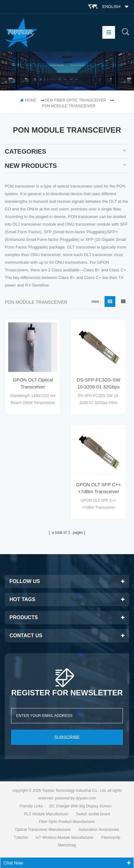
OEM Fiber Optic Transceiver (75, 100)
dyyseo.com (86, 798)
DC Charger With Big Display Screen (80, 806)
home (28, 100)
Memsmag (67, 845)
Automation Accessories (99, 830)
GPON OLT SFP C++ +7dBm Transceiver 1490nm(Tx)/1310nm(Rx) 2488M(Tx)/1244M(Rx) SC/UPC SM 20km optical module (98, 488)
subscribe (67, 737)
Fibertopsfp (111, 838)
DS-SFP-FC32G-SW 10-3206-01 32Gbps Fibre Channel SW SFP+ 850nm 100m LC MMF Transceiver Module (98, 384)
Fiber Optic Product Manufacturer (67, 822)
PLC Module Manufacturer (46, 814)
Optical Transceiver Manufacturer (43, 830)
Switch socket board (93, 814)
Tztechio (21, 838)
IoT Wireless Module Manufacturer (65, 838)
